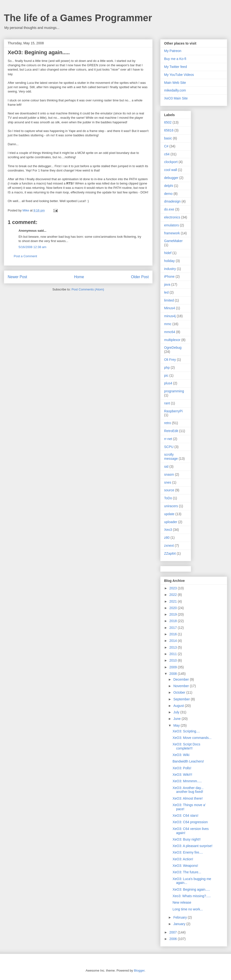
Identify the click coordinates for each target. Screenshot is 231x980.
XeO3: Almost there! (188, 798)
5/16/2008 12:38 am (32, 247)
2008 (174, 674)
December (181, 679)
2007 (174, 932)
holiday (169, 261)
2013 (174, 647)
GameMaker (173, 241)
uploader (171, 522)
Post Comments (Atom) (88, 289)
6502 (168, 122)
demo (168, 194)
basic (168, 138)
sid (166, 467)
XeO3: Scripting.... (186, 731)
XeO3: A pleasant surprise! (192, 846)
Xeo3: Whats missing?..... (192, 896)
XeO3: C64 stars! (185, 816)
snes (168, 482)
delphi (169, 186)
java (167, 284)
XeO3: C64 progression (190, 822)
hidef (168, 253)
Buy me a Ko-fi (175, 59)
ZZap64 (170, 553)
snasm (169, 474)
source (169, 490)
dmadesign (172, 201)
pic (166, 375)
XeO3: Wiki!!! (182, 775)
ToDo (168, 498)
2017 (174, 628)
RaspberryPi (173, 411)
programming (174, 391)
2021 (174, 601)
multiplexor (172, 340)
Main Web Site (175, 83)
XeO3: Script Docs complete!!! (186, 746)
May (177, 725)
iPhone (169, 276)
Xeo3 (168, 530)
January (180, 924)
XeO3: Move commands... (192, 738)
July (177, 712)
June (177, 719)
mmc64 (170, 332)
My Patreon (173, 51)
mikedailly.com (175, 90)
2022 (174, 595)
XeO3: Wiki (181, 755)
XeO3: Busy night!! (187, 839)
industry (170, 269)
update (169, 514)
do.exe (169, 209)
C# (166, 146)
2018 (174, 621)
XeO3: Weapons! (185, 866)
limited (169, 300)
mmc (168, 324)
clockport (171, 162)
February (180, 917)
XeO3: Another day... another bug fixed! (188, 790)
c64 (167, 154)
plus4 (168, 383)
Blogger (139, 970)
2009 (174, 667)
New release (182, 902)
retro (168, 423)
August (179, 706)
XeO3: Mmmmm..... (187, 781)
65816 (169, 130)
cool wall (171, 170)
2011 (174, 654)
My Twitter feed (176, 67)
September (182, 699)
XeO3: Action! (183, 859)
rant (167, 403)
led (166, 292)
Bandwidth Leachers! (188, 761)
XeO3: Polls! (182, 768)
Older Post (140, 277)
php (167, 368)
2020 (174, 608)
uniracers (171, 506)
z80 (167, 538)
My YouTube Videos (179, 75)
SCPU (169, 447)
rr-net (168, 439)
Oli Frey (170, 360)
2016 (174, 634)
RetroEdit (171, 431)
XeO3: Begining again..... (191, 889)
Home (79, 277)
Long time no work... (188, 909)
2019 (174, 614)
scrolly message (171, 457)
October (180, 692)
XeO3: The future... (187, 872)
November (181, 686)
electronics (172, 217)
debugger (171, 178)
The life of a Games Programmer (78, 18)
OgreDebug (173, 348)
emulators (171, 225)
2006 (174, 939)
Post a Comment (25, 256)
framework (172, 233)
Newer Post (17, 277)
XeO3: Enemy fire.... (188, 852)
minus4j (170, 316)
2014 (174, 641)
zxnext (169, 546)
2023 (174, 588)
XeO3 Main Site (176, 98)
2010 (174, 660)
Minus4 (170, 308)
